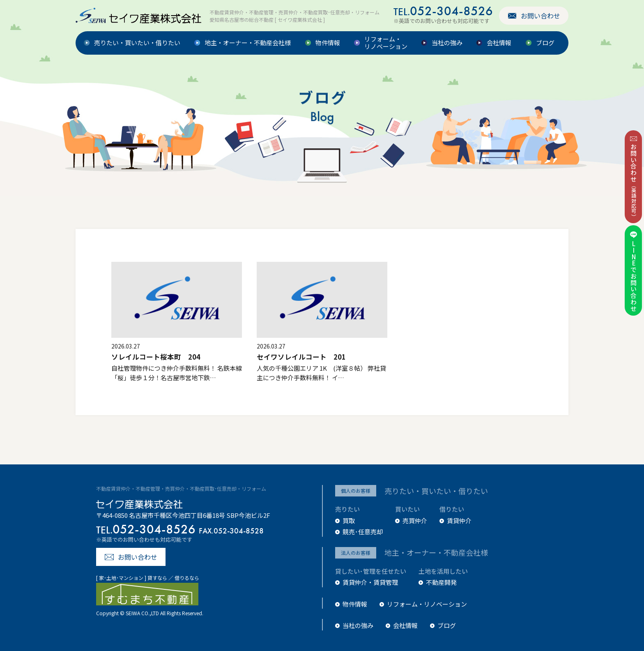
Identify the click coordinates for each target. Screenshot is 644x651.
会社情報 (499, 43)
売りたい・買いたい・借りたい (137, 43)
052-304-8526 (443, 11)
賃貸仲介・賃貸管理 (370, 582)
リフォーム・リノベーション (386, 43)
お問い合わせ (540, 16)
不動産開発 (441, 582)
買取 (349, 521)
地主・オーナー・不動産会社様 (248, 43)
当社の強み (447, 43)
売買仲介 (415, 521)
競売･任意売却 (363, 532)
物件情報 (328, 43)
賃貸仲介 (459, 521)
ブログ (545, 43)
